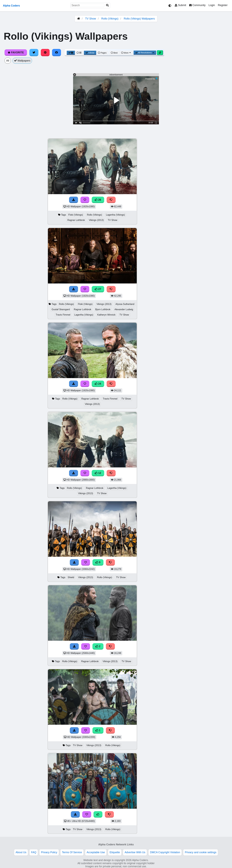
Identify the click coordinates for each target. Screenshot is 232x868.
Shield (71, 577)
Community (197, 5)
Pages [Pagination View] (102, 53)
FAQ (34, 852)
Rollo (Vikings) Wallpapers (139, 19)
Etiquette (115, 852)
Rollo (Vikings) (110, 19)
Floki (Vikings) (76, 215)
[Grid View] (71, 53)
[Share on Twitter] (34, 52)
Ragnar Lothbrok (76, 220)
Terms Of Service (72, 852)
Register (223, 5)
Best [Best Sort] (114, 53)
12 (98, 473)
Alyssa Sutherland (125, 304)
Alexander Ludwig (124, 309)
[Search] (107, 5)
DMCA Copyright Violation (165, 852)
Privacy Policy (49, 852)
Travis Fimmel (63, 315)
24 (98, 384)
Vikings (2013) (96, 220)
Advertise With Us (135, 852)
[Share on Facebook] (57, 52)
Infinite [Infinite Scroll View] (90, 53)
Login (212, 5)
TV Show (90, 19)
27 (98, 289)
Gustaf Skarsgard (61, 309)
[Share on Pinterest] (45, 52)
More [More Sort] (126, 53)
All (8, 61)
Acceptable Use (96, 852)
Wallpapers (22, 61)
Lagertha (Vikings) (115, 215)
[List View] (79, 53)
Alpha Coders (11, 6)
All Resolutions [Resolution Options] (145, 53)
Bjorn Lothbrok (103, 309)
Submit (180, 5)
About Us (21, 852)
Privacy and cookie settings (201, 852)
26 (98, 200)
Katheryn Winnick (106, 315)
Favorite (16, 52)
